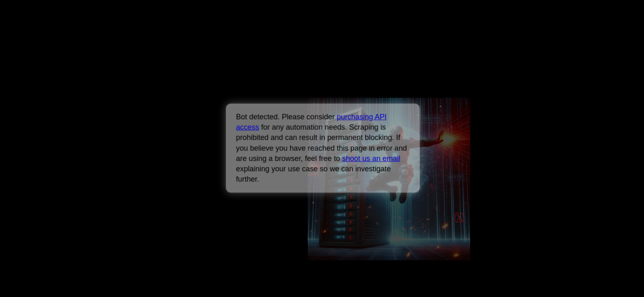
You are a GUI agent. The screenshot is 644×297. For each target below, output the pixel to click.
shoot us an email (371, 158)
